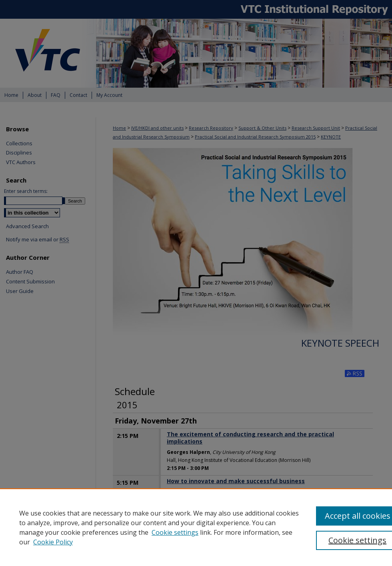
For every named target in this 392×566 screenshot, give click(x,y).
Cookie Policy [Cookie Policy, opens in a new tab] (53, 542)
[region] (196, 527)
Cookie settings (175, 532)
